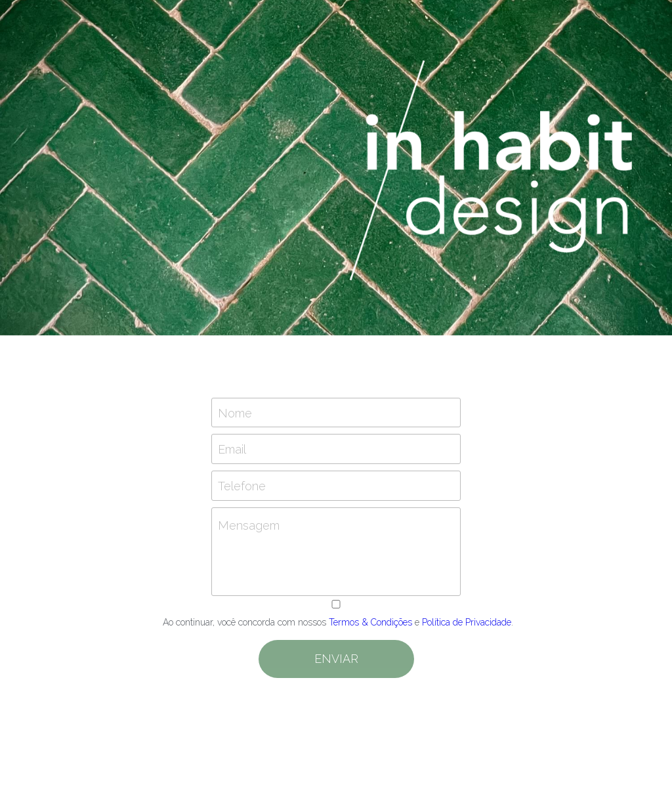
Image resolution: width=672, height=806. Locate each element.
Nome (235, 413)
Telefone (242, 485)
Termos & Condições (370, 622)
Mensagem (249, 525)
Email (232, 449)
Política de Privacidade (467, 622)
